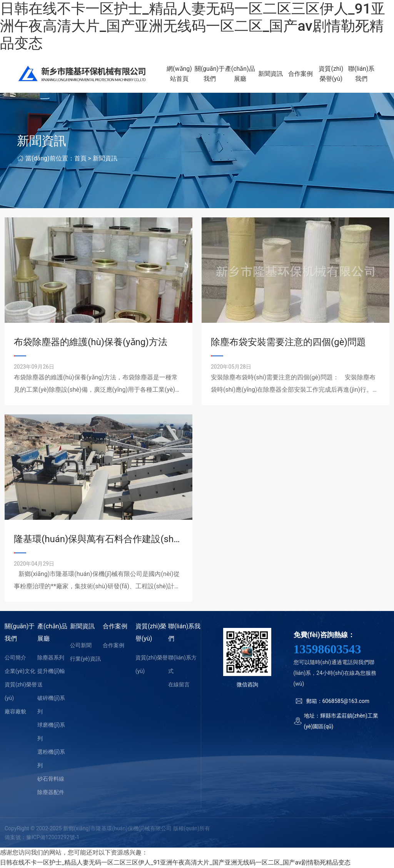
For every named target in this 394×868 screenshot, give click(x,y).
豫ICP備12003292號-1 (53, 838)
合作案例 (301, 74)
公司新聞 (81, 646)
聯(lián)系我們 (361, 74)
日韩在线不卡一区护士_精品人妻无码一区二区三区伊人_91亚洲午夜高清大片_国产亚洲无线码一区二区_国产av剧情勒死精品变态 (193, 26)
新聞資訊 (271, 74)
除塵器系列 (51, 658)
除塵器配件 (51, 793)
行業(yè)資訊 (85, 659)
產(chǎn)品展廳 (241, 74)
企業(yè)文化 (20, 672)
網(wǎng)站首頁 (181, 74)
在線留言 (179, 685)
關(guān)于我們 (211, 74)
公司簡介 (15, 658)
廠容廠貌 (15, 712)
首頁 (80, 159)
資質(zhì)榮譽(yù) (331, 74)
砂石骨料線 (51, 780)
